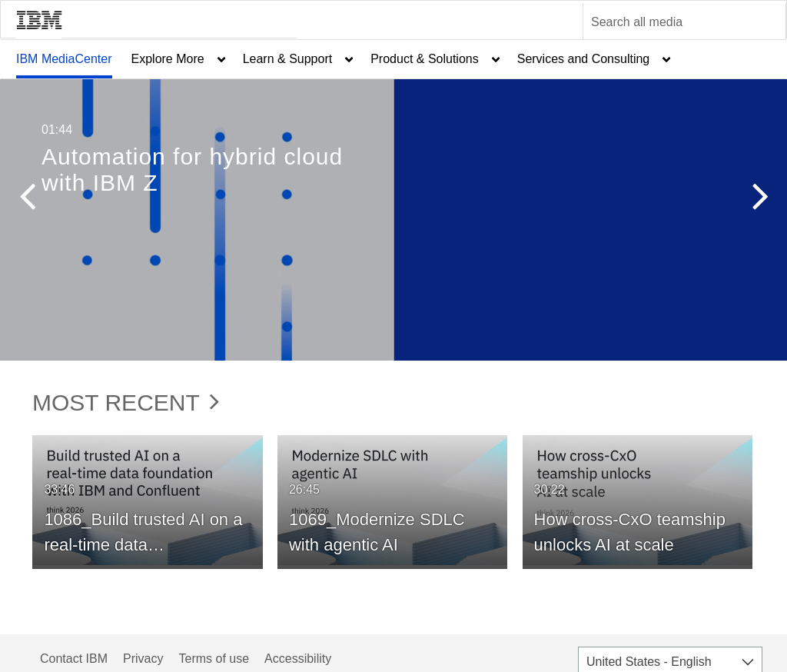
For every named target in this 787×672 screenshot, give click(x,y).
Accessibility (298, 659)
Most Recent (126, 403)
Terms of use (214, 659)
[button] (27, 200)
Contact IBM (74, 659)
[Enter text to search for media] (668, 22)
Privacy (143, 659)
